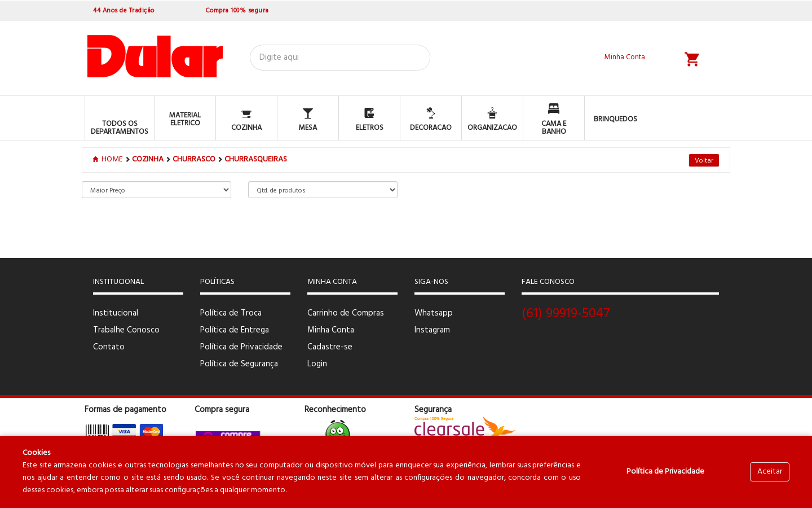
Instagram (432, 330)
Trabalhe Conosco (126, 330)
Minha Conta (331, 330)
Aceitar (770, 472)
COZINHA (148, 159)
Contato (109, 347)
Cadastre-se (330, 347)
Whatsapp (434, 313)
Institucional (116, 313)
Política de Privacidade (241, 347)
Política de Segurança (239, 364)
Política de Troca (231, 313)
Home (109, 159)
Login (317, 364)
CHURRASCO (194, 159)
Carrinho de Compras (346, 313)
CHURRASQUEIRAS (256, 159)
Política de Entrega (235, 330)
